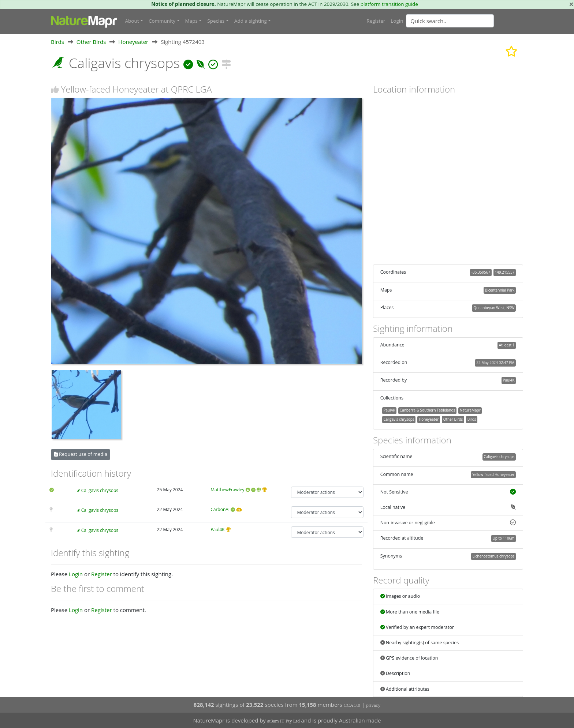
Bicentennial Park (500, 290)
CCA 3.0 (352, 705)
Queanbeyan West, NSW (494, 308)
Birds (57, 42)
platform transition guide (389, 4)
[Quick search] (450, 21)
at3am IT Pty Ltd (284, 721)
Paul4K (217, 530)
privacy (373, 705)
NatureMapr (470, 410)
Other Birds (91, 42)
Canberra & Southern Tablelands (427, 410)
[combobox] (465, 21)
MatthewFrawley (227, 490)
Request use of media (81, 454)
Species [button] (216, 21)
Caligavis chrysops (100, 490)
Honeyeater (133, 42)
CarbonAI (220, 509)
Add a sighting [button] (251, 21)
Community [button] (162, 21)
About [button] (132, 21)
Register (376, 21)
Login (397, 21)
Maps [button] (191, 21)
